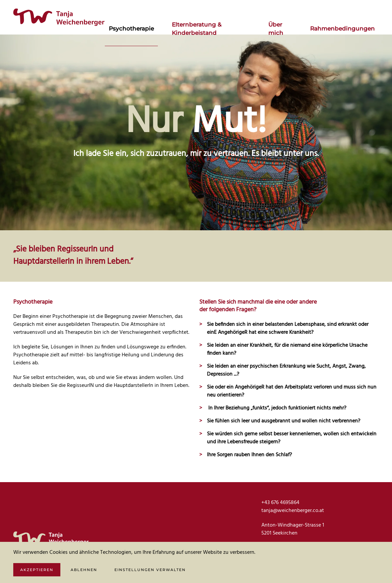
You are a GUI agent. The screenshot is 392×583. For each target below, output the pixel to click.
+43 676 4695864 (280, 503)
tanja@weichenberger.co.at (293, 511)
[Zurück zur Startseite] (59, 17)
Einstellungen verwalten (150, 570)
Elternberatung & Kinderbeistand (197, 29)
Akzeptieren (37, 570)
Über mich (276, 29)
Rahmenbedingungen (342, 29)
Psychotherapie (131, 29)
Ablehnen (84, 570)
